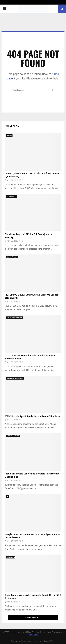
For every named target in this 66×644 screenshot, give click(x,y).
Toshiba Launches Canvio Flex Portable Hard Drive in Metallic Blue (32, 475)
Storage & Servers (13, 436)
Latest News (12, 126)
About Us (37, 641)
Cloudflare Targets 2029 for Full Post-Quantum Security (29, 236)
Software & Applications (15, 378)
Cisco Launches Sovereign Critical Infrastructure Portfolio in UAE (30, 357)
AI (8, 496)
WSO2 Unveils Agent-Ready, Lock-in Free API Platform (33, 416)
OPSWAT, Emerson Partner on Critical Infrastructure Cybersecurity (32, 175)
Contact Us (48, 641)
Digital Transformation (14, 318)
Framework (33, 635)
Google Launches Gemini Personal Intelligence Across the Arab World (32, 536)
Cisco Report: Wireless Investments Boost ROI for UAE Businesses (33, 597)
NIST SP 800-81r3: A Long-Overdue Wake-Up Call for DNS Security (31, 296)
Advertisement (25, 641)
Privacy (14, 641)
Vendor (9, 135)
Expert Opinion (12, 257)
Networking (11, 557)
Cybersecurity (12, 196)
